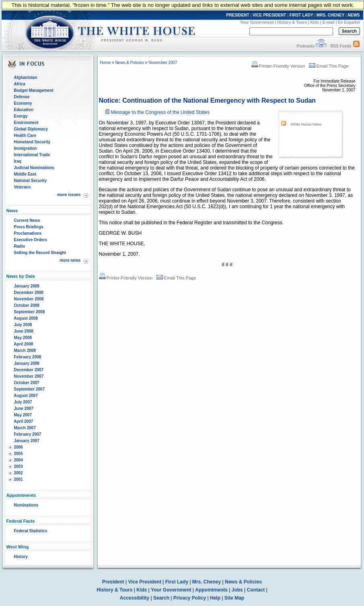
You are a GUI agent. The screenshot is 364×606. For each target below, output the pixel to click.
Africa (20, 84)
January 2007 (27, 441)
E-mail (329, 22)
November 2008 (29, 299)
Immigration (26, 148)
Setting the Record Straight (40, 253)
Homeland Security (32, 142)
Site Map (234, 598)
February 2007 (28, 434)
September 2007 (30, 389)
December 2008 (29, 293)
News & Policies (130, 63)
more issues (69, 195)
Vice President (145, 582)
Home (105, 63)
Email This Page (329, 66)
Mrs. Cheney (207, 582)
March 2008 (25, 351)
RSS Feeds (341, 46)
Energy (21, 116)
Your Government (257, 22)
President (113, 582)
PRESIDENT (238, 15)
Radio (20, 246)
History (21, 557)
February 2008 (28, 357)
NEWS (354, 15)
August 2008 (26, 318)
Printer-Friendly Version (278, 66)
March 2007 (25, 428)
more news (70, 260)
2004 (19, 460)
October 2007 (27, 383)
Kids (315, 22)
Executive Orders (31, 240)
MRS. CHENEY (330, 15)
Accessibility (135, 598)
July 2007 (23, 402)
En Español (349, 22)
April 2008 (24, 344)
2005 (19, 454)
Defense (22, 97)
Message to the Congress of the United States (160, 112)
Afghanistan (26, 78)
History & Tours (292, 22)
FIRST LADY (301, 15)
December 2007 (29, 370)
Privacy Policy (190, 598)
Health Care (25, 135)
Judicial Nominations (34, 168)
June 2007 (24, 408)
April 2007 (24, 421)
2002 (19, 473)
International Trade (32, 155)
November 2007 (29, 376)
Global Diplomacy (31, 129)
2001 (19, 479)
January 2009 (27, 286)
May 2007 (23, 415)
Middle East (25, 174)
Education (24, 110)
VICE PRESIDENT (269, 15)
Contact (256, 590)
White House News (306, 124)
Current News (27, 220)
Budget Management (34, 90)
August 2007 (26, 396)
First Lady (177, 582)
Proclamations (28, 233)
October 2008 (27, 305)
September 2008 (30, 312)
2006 (19, 447)
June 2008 (24, 331)
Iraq (18, 161)
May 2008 (23, 338)
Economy (23, 103)
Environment (26, 123)
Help (215, 598)
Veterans (23, 187)
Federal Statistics (31, 531)
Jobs (237, 590)
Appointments (211, 590)
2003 (19, 466)
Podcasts (305, 46)
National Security (31, 181)
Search (161, 598)
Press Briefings (29, 227)
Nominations (26, 505)
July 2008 (23, 325)
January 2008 (27, 363)
